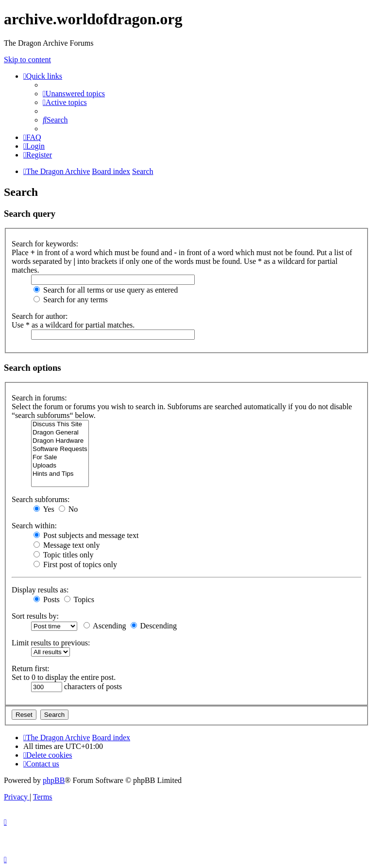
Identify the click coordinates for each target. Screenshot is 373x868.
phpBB (54, 780)
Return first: (31, 668)
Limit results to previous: (51, 643)
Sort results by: (35, 616)
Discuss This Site (60, 425)
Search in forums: (39, 398)
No (68, 509)
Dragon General (60, 433)
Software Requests (60, 449)
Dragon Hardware (60, 441)
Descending (154, 626)
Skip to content (27, 60)
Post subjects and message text (86, 535)
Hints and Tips (60, 474)
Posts (47, 599)
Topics (79, 599)
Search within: (34, 526)
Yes (44, 509)
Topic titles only (63, 555)
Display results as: (40, 590)
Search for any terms (71, 300)
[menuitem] (74, 94)
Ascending (105, 626)
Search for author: (40, 316)
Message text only (67, 545)
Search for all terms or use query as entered (106, 290)
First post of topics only (75, 564)
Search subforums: (41, 499)
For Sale (60, 458)
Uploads (60, 466)
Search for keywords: (45, 244)
